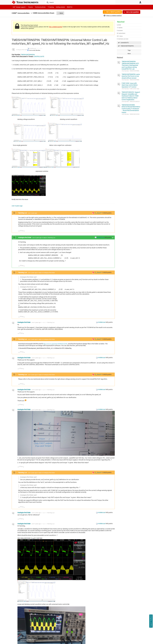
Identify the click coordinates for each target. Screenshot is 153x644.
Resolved (121, 22)
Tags (129, 50)
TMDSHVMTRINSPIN (127, 46)
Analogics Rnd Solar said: (28, 277)
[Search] (80, 2)
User (140, 2)
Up (19, 231)
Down (24, 231)
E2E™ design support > (19, 7)
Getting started (60, 7)
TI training (51, 7)
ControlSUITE (125, 43)
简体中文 (70, 7)
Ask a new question (132, 12)
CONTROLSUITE (39, 57)
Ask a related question (113, 12)
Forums (31, 7)
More (61, 13)
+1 (113, 238)
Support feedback (151, 621)
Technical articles (40, 7)
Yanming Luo (23, 213)
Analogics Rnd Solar (22, 50)
